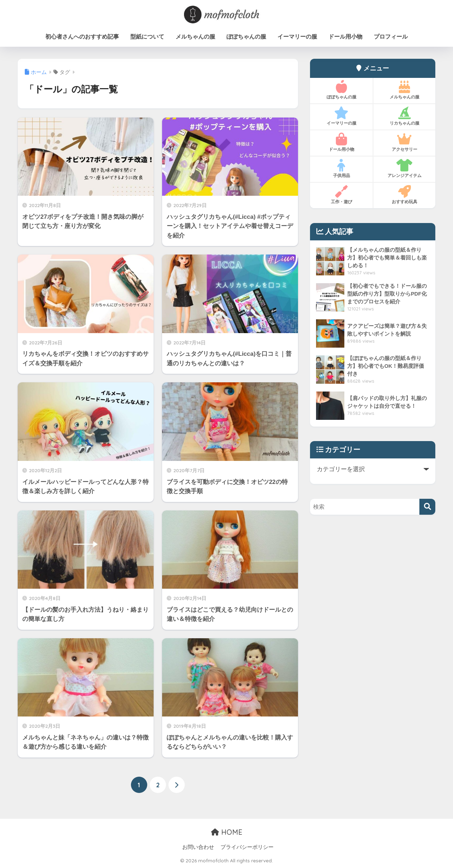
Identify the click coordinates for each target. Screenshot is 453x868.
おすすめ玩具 (404, 195)
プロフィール (391, 37)
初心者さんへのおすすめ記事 (82, 37)
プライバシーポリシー (247, 847)
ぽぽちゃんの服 (246, 37)
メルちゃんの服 (195, 37)
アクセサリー (404, 142)
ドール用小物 (345, 37)
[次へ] (177, 785)
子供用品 (341, 169)
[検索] (427, 507)
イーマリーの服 (297, 37)
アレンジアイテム (404, 169)
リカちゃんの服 (404, 116)
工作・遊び (341, 195)
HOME (227, 832)
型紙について (147, 37)
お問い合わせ (198, 847)
